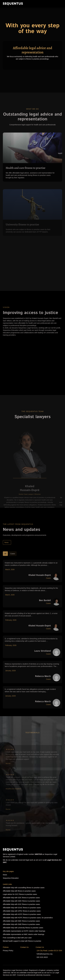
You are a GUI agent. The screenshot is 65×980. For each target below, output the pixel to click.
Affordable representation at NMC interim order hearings (24, 934)
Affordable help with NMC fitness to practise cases (21, 921)
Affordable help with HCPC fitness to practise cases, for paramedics (28, 918)
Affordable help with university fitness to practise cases (23, 928)
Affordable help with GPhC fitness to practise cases (22, 911)
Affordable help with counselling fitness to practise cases (24, 888)
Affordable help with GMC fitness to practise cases (21, 901)
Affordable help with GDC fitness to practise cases (21, 898)
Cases (13, 559)
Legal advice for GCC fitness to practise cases (20, 894)
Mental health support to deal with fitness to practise (22, 941)
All (5, 559)
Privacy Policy (8, 951)
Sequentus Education (11, 878)
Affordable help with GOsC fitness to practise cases (22, 908)
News (6, 547)
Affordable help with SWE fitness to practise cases (21, 924)
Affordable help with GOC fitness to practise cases (21, 904)
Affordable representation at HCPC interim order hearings (24, 931)
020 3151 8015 (42, 957)
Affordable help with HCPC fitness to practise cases (22, 914)
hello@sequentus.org (45, 954)
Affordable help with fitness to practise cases (19, 891)
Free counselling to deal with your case (17, 938)
